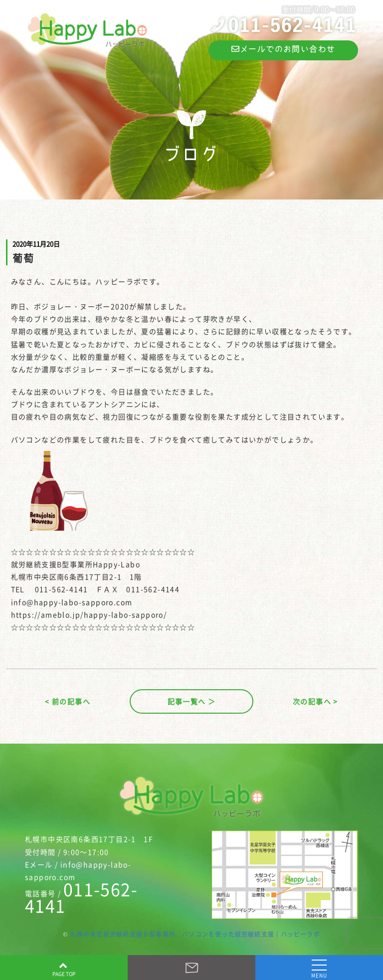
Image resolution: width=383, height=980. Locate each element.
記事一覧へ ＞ (192, 701)
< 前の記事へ (68, 701)
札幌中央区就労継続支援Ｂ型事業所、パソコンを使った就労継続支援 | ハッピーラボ (195, 934)
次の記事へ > (315, 701)
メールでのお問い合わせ (284, 49)
